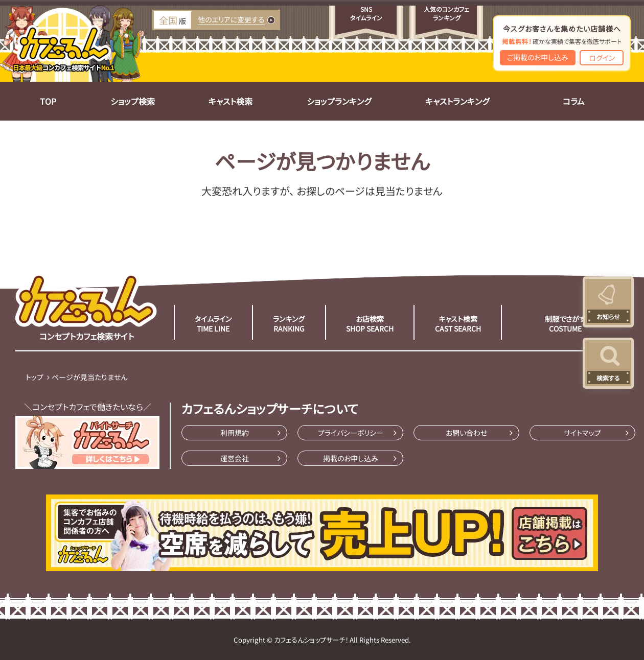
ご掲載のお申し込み (538, 57)
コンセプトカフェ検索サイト (86, 307)
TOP (48, 101)
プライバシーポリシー (351, 433)
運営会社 (235, 458)
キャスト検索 (231, 101)
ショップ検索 (133, 101)
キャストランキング (457, 101)
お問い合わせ (466, 433)
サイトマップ (582, 433)
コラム (574, 101)
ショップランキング (339, 101)
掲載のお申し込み (351, 458)
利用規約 (235, 433)
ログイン (602, 58)
